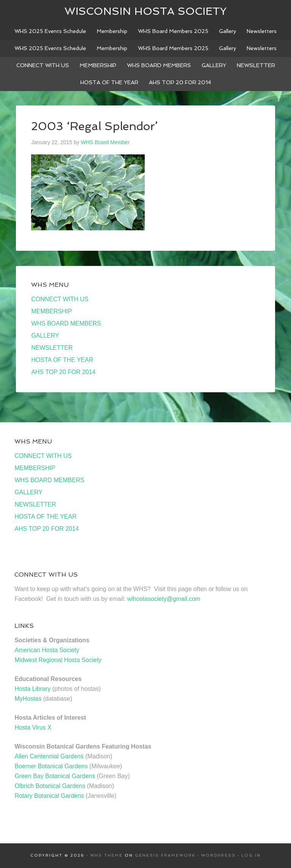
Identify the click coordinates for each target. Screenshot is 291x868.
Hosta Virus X (33, 727)
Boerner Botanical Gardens (51, 766)
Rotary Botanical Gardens (49, 796)
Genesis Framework (165, 855)
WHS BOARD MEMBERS (66, 323)
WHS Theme (106, 855)
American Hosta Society (47, 650)
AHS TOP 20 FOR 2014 (63, 372)
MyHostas (28, 699)
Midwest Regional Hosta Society (58, 660)
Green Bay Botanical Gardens (55, 776)
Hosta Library (32, 689)
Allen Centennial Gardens (49, 756)
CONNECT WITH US (60, 299)
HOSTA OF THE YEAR (62, 360)
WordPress (218, 855)
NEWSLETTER (52, 348)
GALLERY (45, 336)
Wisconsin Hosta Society (145, 11)
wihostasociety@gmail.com (163, 599)
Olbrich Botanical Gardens (50, 786)
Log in (251, 855)
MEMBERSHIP (52, 311)
